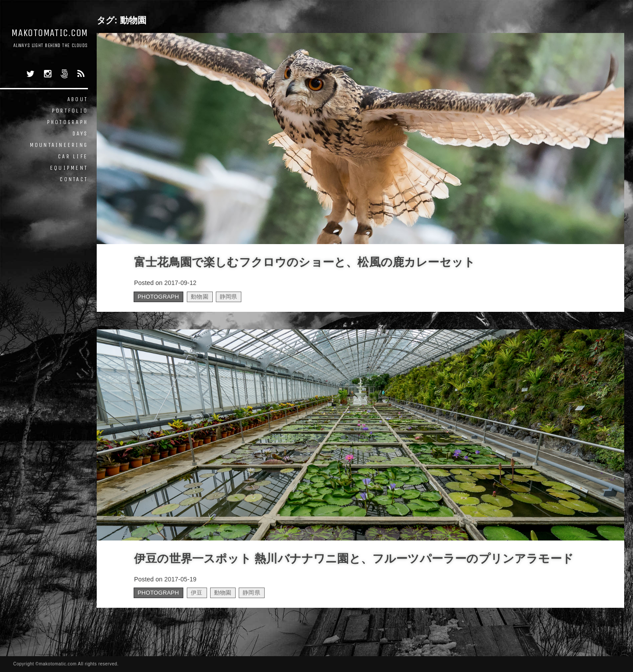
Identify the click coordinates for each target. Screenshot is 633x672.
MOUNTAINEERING (59, 145)
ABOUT (78, 99)
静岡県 (229, 297)
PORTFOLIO (70, 111)
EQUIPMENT (69, 168)
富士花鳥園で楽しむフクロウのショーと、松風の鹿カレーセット (305, 262)
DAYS (80, 133)
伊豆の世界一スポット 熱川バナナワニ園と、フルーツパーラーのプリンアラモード (354, 559)
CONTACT (74, 179)
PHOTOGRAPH (68, 122)
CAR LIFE (73, 156)
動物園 (200, 297)
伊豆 (196, 593)
